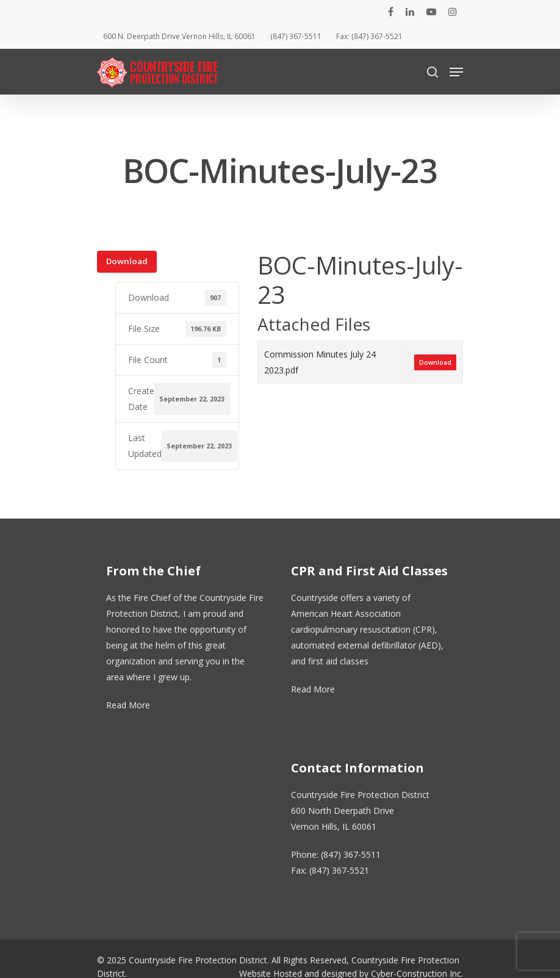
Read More (128, 705)
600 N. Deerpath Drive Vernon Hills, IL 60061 (179, 36)
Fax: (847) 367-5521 (369, 36)
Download (127, 261)
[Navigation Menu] (456, 72)
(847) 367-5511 (296, 36)
